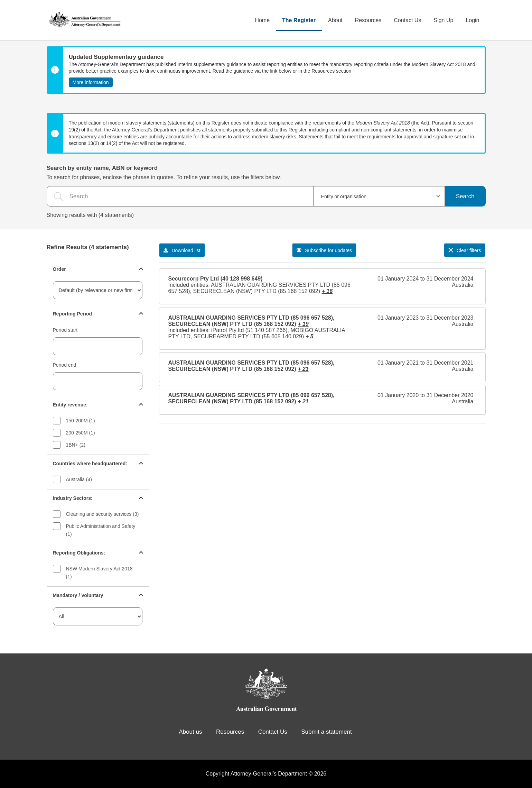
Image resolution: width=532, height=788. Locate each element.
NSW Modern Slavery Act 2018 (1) (99, 573)
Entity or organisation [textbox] (344, 196)
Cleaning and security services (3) (102, 514)
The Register (299, 20)
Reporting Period (73, 314)
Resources (368, 20)
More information (91, 82)
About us (190, 732)
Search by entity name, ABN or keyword (102, 168)
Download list (182, 250)
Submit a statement (326, 732)
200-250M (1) (81, 433)
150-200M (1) (81, 421)
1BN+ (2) (76, 445)
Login (472, 20)
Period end (65, 365)
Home (262, 20)
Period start (65, 330)
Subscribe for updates (324, 250)
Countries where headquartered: (90, 464)
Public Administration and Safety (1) (101, 530)
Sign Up (443, 20)
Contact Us (407, 20)
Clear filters (465, 250)
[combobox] (379, 196)
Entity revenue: (70, 405)
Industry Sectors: (73, 498)
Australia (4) (79, 479)
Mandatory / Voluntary (78, 595)
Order (59, 269)
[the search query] (180, 196)
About (335, 20)
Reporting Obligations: (79, 553)
